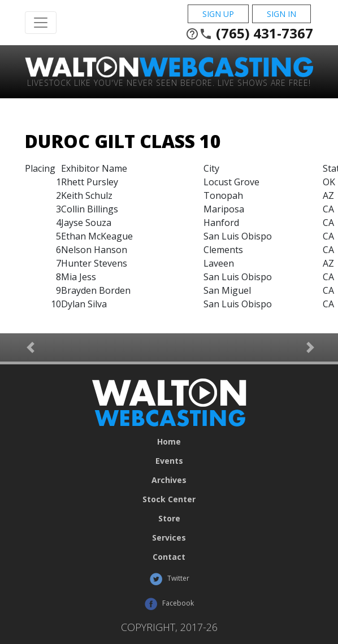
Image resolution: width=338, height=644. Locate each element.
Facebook (169, 604)
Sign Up (218, 14)
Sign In (281, 14)
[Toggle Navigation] (41, 23)
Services (169, 538)
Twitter (169, 579)
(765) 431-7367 (249, 33)
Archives (169, 480)
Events (169, 461)
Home (169, 442)
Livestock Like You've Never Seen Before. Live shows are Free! (169, 82)
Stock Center (169, 499)
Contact (169, 557)
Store (169, 519)
